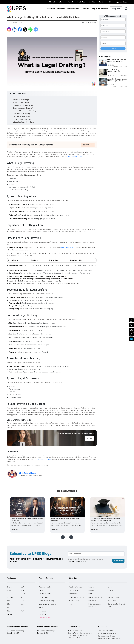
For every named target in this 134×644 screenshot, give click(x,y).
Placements (85, 9)
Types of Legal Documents (22, 119)
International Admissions (47, 604)
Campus (91, 587)
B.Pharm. (10, 597)
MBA (22, 587)
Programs (43, 611)
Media (41, 608)
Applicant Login (122, 2)
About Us (92, 2)
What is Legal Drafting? (21, 100)
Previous (63, 537)
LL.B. (8, 594)
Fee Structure (43, 597)
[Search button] (126, 9)
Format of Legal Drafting (21, 114)
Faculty (110, 590)
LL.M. (23, 604)
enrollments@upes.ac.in (111, 633)
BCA (8, 604)
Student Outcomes (73, 9)
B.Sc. (9, 608)
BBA (8, 601)
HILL (109, 594)
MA (22, 597)
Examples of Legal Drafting (22, 116)
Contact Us (81, 2)
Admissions (61, 9)
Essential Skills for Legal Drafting (24, 111)
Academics (51, 9)
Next (71, 537)
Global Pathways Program (48, 601)
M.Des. (23, 594)
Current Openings (114, 597)
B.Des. (9, 590)
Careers (91, 590)
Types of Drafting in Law (21, 103)
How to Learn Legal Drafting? (23, 108)
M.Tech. (23, 590)
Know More (88, 145)
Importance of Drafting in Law (23, 105)
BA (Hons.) (11, 614)
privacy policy (75, 561)
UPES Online (43, 614)
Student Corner (74, 601)
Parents (71, 2)
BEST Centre (112, 601)
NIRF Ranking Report (76, 590)
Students (52, 2)
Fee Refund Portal (45, 594)
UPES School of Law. (75, 157)
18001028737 (110, 631)
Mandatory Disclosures (77, 597)
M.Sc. (23, 601)
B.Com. (9, 611)
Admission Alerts (45, 587)
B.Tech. (9, 587)
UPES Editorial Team (14, 23)
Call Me (89, 438)
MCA (22, 608)
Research (105, 9)
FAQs (41, 590)
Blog (111, 2)
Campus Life (95, 9)
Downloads (92, 601)
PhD (22, 611)
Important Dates (45, 618)
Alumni (62, 2)
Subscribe (118, 560)
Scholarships (74, 594)
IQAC (71, 604)
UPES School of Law (67, 248)
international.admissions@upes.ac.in (111, 638)
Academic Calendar (76, 587)
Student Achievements (96, 597)
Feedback (92, 594)
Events (110, 587)
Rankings (102, 2)
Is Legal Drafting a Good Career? (24, 122)
